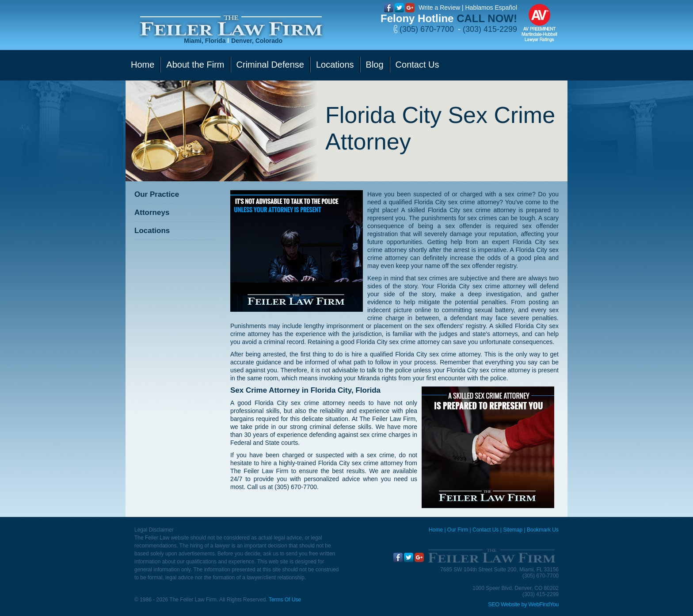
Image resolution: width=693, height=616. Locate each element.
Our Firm (458, 530)
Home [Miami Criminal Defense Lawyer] (436, 530)
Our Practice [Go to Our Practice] (157, 194)
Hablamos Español (491, 8)
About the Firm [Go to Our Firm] (195, 65)
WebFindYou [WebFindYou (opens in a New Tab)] (543, 604)
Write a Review (439, 8)
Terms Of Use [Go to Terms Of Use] (285, 600)
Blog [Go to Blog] (375, 65)
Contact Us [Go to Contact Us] (417, 65)
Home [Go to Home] (143, 65)
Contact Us (485, 530)
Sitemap (513, 530)
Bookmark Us (543, 530)
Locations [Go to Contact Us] (335, 65)
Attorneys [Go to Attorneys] (152, 212)
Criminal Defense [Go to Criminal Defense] (270, 65)
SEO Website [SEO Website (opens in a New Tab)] (504, 604)
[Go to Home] (231, 26)
